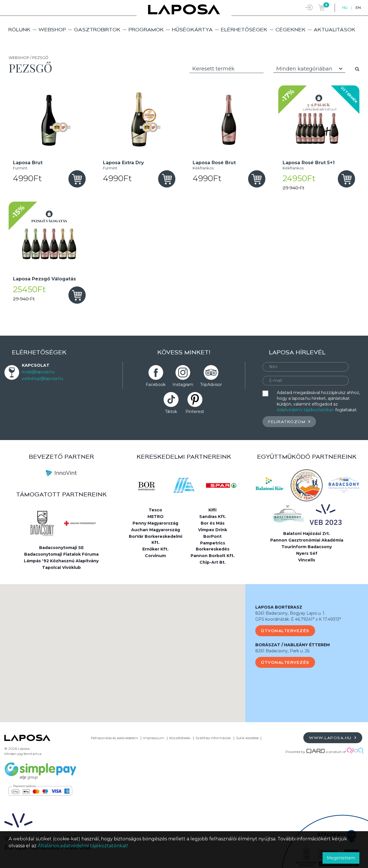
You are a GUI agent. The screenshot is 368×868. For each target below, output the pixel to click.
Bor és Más (213, 523)
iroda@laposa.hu (38, 372)
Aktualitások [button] (335, 29)
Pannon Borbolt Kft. (213, 556)
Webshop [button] (52, 29)
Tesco (155, 510)
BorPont (212, 536)
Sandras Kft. (213, 517)
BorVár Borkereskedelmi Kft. (156, 539)
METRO (156, 517)
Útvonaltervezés (285, 631)
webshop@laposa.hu (43, 378)
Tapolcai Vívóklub (61, 567)
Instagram (183, 385)
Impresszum (154, 738)
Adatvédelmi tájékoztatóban (305, 410)
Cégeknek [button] (291, 29)
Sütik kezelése (247, 738)
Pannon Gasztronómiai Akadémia (307, 540)
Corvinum (155, 556)
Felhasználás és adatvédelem (114, 738)
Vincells (307, 560)
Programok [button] (146, 29)
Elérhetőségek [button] (244, 29)
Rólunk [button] (19, 29)
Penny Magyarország (155, 523)
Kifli (212, 510)
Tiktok (171, 412)
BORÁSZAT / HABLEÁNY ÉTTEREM (293, 645)
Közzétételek (180, 738)
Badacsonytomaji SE (61, 548)
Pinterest (195, 412)
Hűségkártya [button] (192, 29)
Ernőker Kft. (155, 549)
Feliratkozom (289, 421)
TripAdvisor (211, 385)
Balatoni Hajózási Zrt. (307, 534)
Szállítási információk (213, 738)
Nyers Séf (307, 553)
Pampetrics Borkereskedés (213, 546)
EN (358, 8)
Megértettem (341, 858)
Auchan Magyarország (156, 530)
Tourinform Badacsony (307, 547)
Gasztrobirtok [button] (97, 29)
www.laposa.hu (333, 738)
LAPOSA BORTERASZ (279, 607)
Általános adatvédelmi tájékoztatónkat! (83, 846)
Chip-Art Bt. (213, 562)
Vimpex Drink (213, 530)
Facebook (156, 385)
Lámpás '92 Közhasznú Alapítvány (61, 561)
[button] (123, 648)
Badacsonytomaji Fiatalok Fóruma (61, 554)
